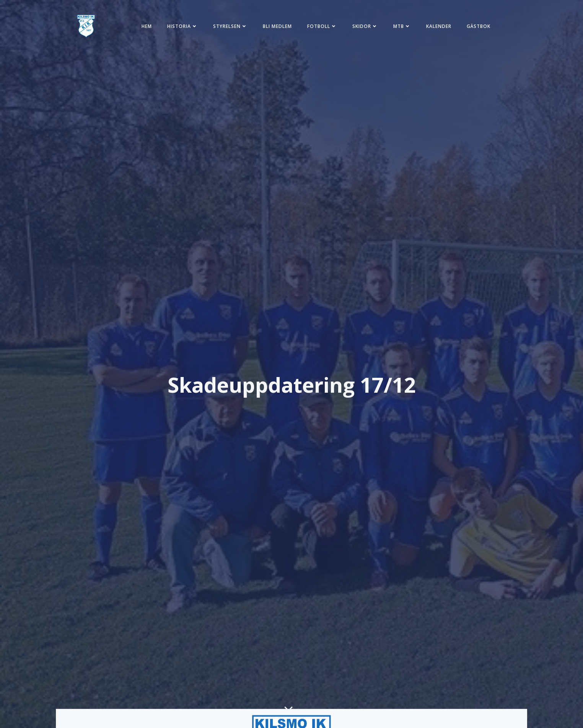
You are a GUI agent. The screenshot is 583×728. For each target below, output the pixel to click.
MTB (402, 26)
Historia (182, 26)
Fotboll (322, 26)
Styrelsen (230, 26)
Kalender (439, 26)
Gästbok (479, 26)
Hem (147, 26)
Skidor (365, 26)
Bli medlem (277, 26)
